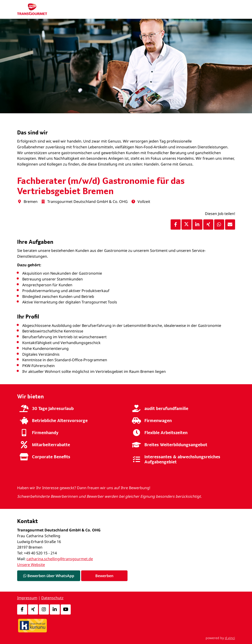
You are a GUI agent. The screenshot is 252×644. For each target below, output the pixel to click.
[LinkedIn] (55, 609)
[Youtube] (66, 609)
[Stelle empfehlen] (230, 224)
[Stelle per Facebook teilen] (176, 224)
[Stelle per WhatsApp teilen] (219, 224)
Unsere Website (31, 565)
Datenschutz (52, 598)
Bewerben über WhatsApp (49, 576)
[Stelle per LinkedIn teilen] (197, 224)
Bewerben (104, 576)
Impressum (27, 598)
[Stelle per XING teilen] (208, 224)
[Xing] (33, 609)
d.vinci (230, 638)
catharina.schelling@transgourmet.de (60, 559)
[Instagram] (44, 609)
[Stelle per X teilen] (187, 224)
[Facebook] (22, 609)
